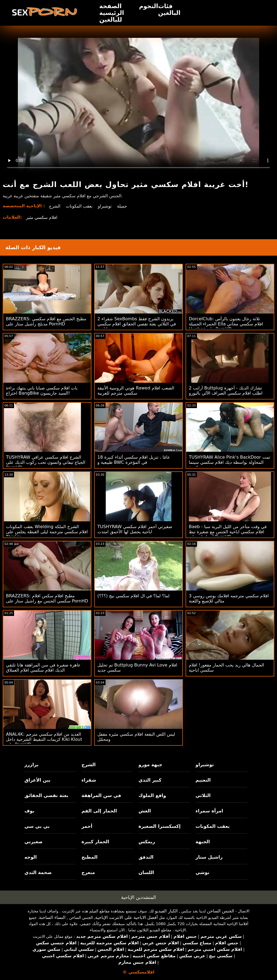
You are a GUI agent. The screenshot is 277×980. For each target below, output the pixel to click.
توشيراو (106, 206)
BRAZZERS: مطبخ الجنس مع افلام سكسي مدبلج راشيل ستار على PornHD (46, 321)
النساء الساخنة (52, 917)
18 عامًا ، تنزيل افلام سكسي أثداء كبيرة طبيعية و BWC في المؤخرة (134, 460)
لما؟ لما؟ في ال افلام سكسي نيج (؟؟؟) (133, 596)
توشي (202, 872)
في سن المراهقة (101, 795)
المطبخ (89, 857)
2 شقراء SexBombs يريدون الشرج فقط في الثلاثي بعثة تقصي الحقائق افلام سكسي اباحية (137, 324)
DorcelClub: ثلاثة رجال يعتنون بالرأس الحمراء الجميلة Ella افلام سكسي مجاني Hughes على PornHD (226, 324)
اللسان (146, 872)
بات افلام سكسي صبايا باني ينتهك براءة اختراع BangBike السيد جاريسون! (42, 391)
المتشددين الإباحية (139, 897)
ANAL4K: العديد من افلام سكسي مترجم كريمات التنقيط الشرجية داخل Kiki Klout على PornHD (44, 739)
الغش (145, 811)
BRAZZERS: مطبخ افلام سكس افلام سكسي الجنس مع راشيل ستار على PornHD (47, 598)
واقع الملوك (152, 795)
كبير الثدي (150, 780)
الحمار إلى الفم (99, 811)
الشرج (55, 206)
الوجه (30, 857)
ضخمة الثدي (38, 872)
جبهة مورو (150, 765)
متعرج (88, 872)
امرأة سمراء (209, 811)
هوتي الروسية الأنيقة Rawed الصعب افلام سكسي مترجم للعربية (136, 391)
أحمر (87, 826)
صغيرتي (33, 842)
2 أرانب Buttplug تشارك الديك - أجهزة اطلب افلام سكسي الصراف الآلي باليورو (226, 391)
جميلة (123, 206)
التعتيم (203, 780)
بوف (29, 811)
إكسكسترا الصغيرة (160, 826)
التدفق (146, 857)
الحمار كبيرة (95, 842)
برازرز (31, 765)
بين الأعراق (37, 780)
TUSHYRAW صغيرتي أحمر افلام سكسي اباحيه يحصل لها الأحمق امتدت (135, 529)
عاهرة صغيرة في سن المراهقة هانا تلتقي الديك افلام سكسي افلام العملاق (43, 668)
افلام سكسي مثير (42, 217)
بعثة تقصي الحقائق (46, 795)
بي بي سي (37, 826)
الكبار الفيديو (166, 911)
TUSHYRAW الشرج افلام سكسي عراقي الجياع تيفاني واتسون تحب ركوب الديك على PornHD (46, 462)
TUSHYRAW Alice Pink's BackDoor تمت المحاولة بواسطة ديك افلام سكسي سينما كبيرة (230, 462)
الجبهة (203, 842)
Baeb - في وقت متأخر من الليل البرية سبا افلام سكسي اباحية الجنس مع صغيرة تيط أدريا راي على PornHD (228, 532)
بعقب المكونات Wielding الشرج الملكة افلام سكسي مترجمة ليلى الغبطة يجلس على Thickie (47, 532)
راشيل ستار (209, 857)
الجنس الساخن (221, 911)
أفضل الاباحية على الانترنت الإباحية (126, 917)
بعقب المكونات (80, 206)
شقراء (89, 780)
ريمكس (147, 842)
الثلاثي (203, 795)
